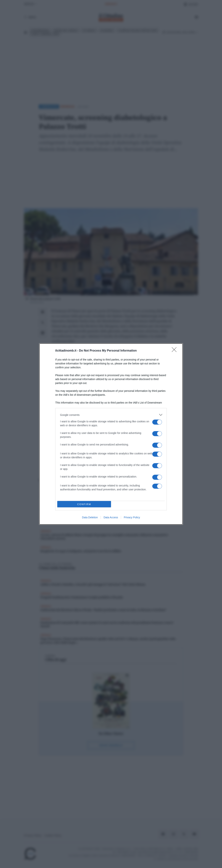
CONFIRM (84, 504)
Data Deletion (90, 517)
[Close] (175, 351)
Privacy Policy (132, 517)
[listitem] (111, 415)
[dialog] (111, 434)
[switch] (157, 422)
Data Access (111, 517)
